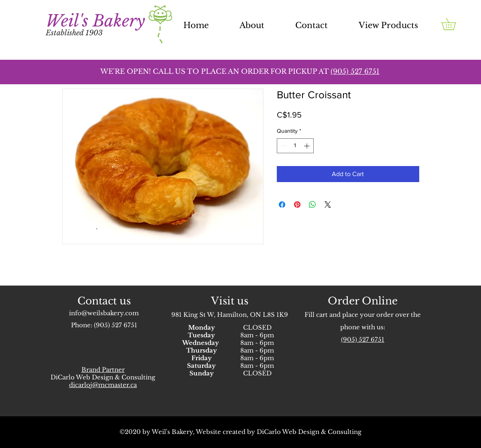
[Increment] (307, 146)
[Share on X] (328, 205)
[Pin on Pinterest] (297, 205)
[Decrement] (283, 146)
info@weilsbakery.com (104, 313)
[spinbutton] (295, 146)
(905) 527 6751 (116, 325)
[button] (454, 24)
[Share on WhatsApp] (313, 205)
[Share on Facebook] (282, 205)
